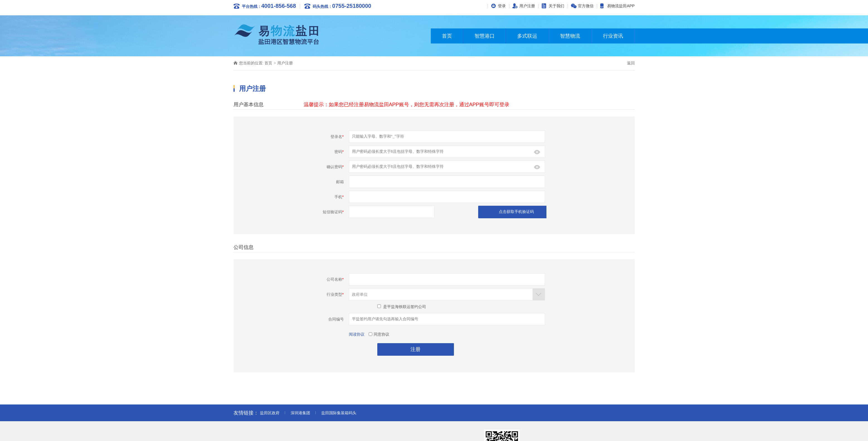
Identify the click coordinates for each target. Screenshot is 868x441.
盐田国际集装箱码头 (339, 413)
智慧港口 (485, 36)
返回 (631, 63)
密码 (339, 152)
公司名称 (335, 279)
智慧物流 (570, 36)
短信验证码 (333, 212)
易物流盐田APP (621, 6)
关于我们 (556, 6)
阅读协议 (357, 334)
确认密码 (335, 167)
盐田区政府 (270, 413)
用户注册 (527, 6)
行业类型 (335, 294)
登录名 (337, 137)
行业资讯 (613, 36)
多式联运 (527, 36)
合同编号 (336, 319)
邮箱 (340, 182)
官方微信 (586, 6)
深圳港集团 (300, 413)
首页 (447, 36)
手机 (339, 197)
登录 (502, 6)
